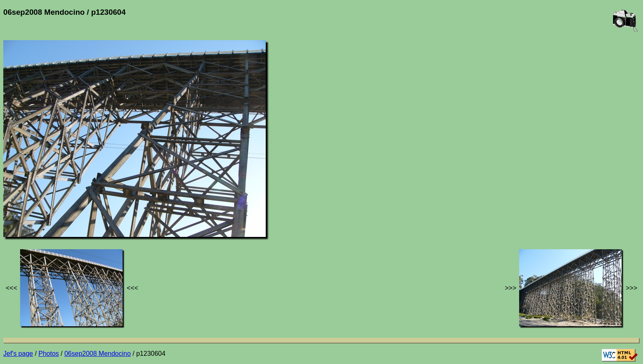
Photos (49, 354)
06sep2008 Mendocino (98, 354)
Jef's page (18, 354)
